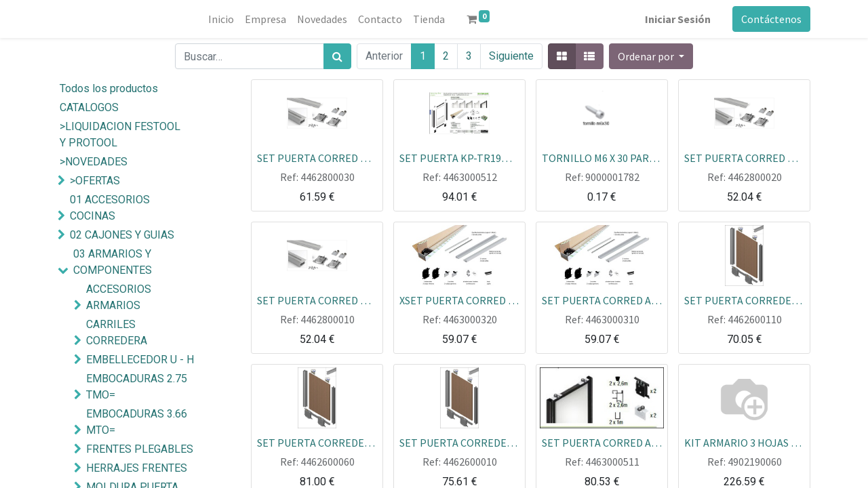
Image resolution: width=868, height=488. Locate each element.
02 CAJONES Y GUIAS (122, 235)
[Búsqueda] (337, 56)
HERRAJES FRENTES (137, 468)
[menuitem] (221, 19)
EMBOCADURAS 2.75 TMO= (137, 387)
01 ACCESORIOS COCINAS (110, 208)
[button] (651, 56)
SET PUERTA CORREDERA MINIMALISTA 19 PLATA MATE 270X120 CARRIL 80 (744, 300)
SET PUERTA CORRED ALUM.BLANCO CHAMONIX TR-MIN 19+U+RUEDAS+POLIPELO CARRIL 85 (602, 442)
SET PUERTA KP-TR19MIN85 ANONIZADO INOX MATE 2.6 (459, 157)
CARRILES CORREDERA (117, 332)
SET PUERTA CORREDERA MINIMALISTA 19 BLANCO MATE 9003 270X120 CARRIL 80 (459, 442)
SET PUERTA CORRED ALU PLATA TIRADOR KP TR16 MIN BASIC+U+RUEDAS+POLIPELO (602, 300)
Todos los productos (109, 88)
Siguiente (511, 56)
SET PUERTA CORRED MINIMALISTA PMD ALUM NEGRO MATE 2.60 (317, 157)
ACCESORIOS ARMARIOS (119, 297)
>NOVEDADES (94, 162)
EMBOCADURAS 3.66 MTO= (137, 422)
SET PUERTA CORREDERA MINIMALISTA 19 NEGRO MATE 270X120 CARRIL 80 (317, 442)
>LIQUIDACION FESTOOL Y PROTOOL (120, 135)
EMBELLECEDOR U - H (140, 360)
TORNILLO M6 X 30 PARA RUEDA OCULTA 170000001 (602, 157)
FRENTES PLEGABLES (140, 449)
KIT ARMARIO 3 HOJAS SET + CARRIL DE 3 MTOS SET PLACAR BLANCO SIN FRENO (744, 442)
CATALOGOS (89, 107)
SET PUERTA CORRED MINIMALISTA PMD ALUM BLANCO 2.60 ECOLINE (744, 157)
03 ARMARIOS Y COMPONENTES (113, 262)
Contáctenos (771, 19)
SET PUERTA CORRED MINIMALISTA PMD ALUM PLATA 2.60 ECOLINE (317, 300)
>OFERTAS (95, 181)
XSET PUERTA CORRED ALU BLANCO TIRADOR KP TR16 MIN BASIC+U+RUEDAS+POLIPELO (459, 300)
